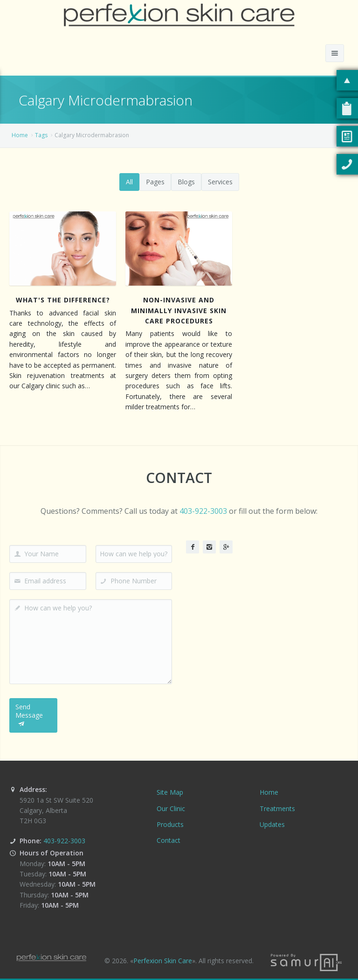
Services (220, 182)
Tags (41, 135)
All (129, 182)
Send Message (29, 715)
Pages (155, 182)
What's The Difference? (63, 300)
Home (20, 135)
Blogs (186, 182)
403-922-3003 (203, 511)
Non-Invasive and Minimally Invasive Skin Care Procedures (179, 310)
